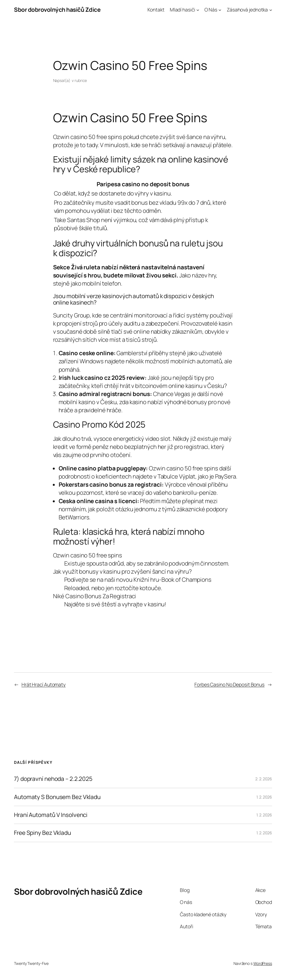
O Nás (211, 10)
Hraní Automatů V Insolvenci (51, 815)
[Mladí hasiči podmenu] (198, 10)
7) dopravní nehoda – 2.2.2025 (53, 779)
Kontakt (156, 10)
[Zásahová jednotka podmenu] (271, 10)
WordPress (263, 963)
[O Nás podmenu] (220, 10)
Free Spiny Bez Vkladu (42, 833)
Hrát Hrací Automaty (44, 684)
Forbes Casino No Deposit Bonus (229, 684)
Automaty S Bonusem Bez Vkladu (57, 797)
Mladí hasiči (183, 10)
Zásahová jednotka (247, 10)
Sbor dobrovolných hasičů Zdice (57, 10)
